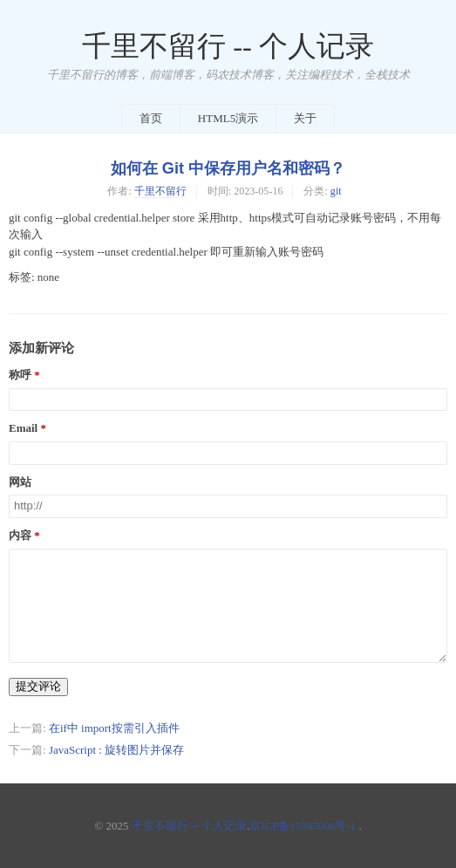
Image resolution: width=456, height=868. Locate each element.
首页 (151, 118)
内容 (20, 536)
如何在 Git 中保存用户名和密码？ (228, 168)
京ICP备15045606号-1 (303, 826)
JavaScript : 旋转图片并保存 (116, 750)
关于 (305, 118)
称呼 (20, 375)
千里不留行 (160, 191)
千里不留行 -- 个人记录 (228, 46)
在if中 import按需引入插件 (114, 728)
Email (23, 428)
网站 (20, 482)
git (336, 191)
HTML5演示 (228, 118)
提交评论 (38, 686)
